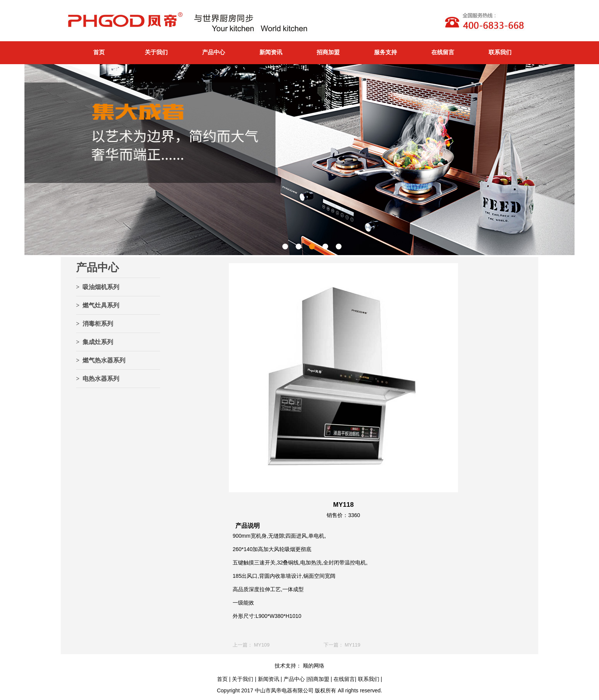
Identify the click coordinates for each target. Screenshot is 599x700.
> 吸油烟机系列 (98, 287)
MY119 (352, 645)
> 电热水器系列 (98, 379)
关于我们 (156, 52)
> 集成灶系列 (95, 342)
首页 (99, 52)
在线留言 (443, 52)
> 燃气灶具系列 (98, 305)
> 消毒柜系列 (95, 324)
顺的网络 (313, 666)
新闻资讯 (271, 52)
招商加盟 (328, 52)
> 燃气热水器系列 (101, 360)
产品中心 (214, 52)
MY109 (262, 645)
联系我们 (500, 52)
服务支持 (385, 52)
